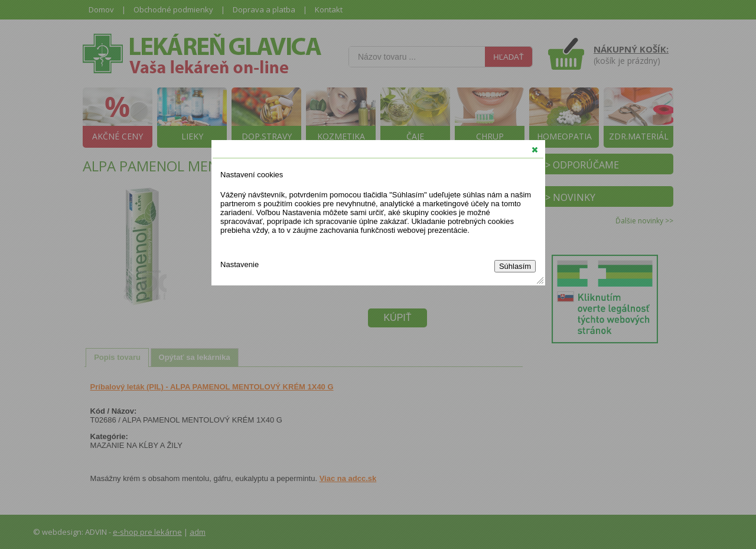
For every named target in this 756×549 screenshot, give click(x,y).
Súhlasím (515, 266)
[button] (535, 150)
